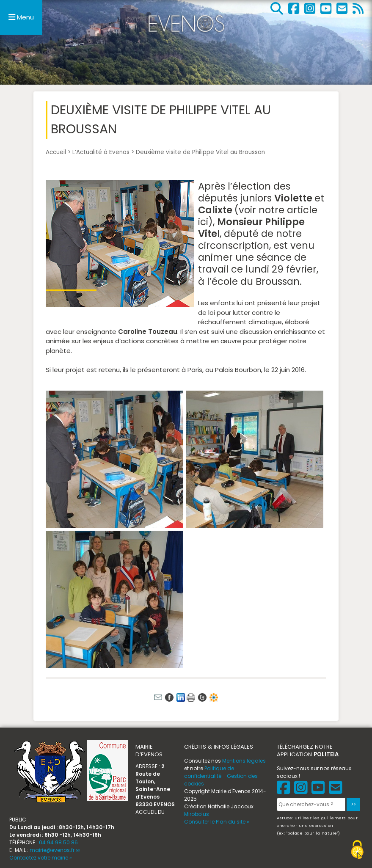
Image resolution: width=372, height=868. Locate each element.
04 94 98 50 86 (58, 842)
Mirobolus (197, 814)
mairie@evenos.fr (52, 850)
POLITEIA (326, 754)
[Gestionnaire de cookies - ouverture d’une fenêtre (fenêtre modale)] (357, 851)
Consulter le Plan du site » (217, 822)
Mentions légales (244, 761)
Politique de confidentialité (209, 772)
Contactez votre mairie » (41, 858)
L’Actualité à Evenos (101, 152)
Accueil (56, 152)
